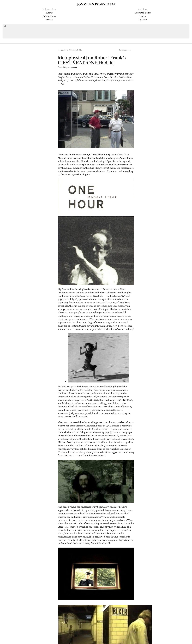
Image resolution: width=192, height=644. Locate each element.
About (49, 13)
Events (49, 19)
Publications (49, 16)
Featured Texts (143, 13)
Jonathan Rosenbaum (96, 4)
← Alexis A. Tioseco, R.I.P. (70, 50)
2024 (75, 67)
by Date (143, 19)
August (67, 67)
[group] (96, 336)
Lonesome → (125, 50)
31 (71, 67)
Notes (143, 16)
